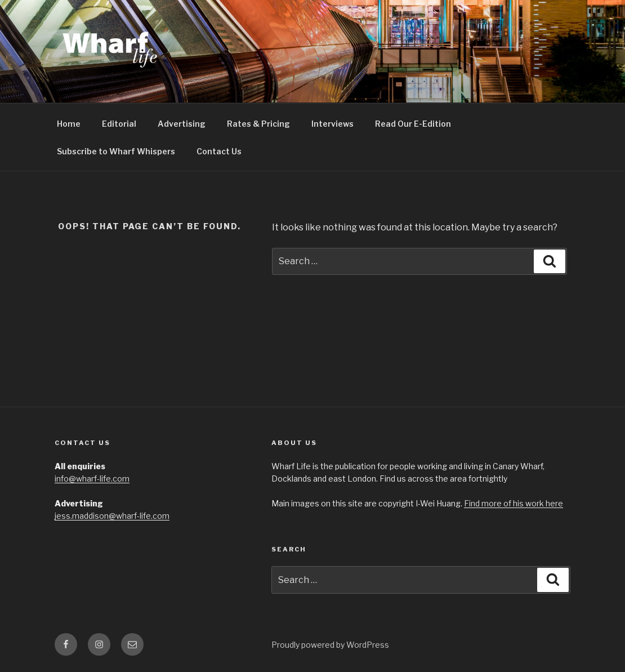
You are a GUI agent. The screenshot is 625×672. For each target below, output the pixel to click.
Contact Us (219, 151)
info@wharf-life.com (92, 479)
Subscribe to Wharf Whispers (116, 151)
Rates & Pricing (258, 124)
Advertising (182, 124)
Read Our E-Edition (413, 124)
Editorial (119, 124)
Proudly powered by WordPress (330, 645)
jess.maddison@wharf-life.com (112, 516)
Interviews (332, 124)
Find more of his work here (514, 503)
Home (69, 124)
